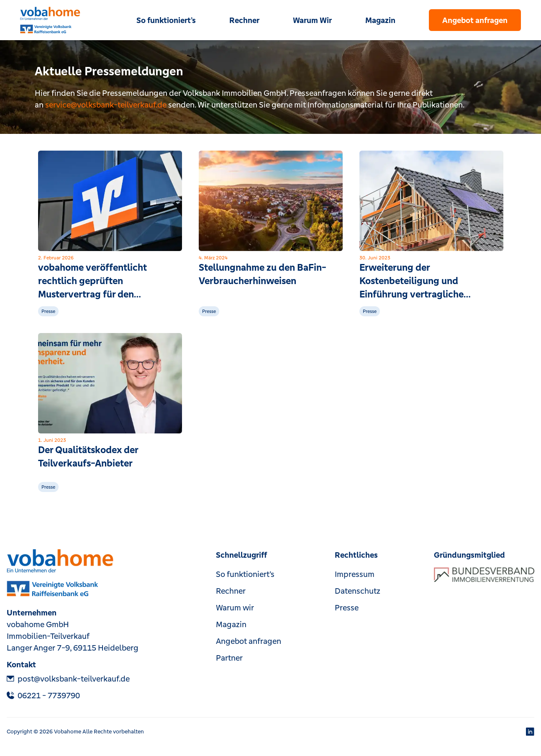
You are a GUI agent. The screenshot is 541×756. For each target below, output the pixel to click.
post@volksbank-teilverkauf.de (68, 679)
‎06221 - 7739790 (43, 695)
